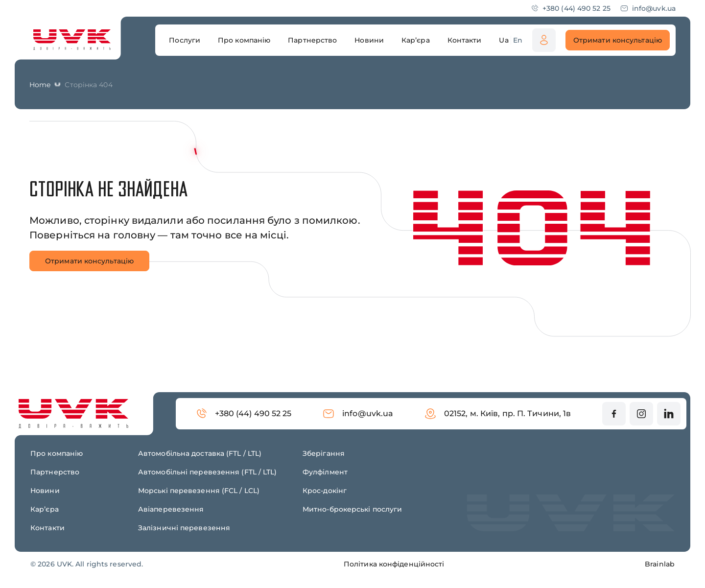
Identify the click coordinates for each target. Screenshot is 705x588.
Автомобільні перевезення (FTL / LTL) (208, 472)
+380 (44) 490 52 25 (571, 8)
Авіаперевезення (171, 509)
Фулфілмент (325, 472)
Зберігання (324, 453)
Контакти (47, 528)
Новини (45, 491)
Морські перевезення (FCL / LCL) (199, 491)
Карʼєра (45, 509)
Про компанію (57, 453)
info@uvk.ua (648, 8)
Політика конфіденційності (394, 564)
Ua (504, 40)
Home (40, 85)
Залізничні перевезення (184, 528)
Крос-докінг (325, 491)
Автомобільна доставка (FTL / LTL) (200, 453)
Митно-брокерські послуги (352, 509)
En (518, 40)
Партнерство (55, 472)
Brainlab (660, 564)
